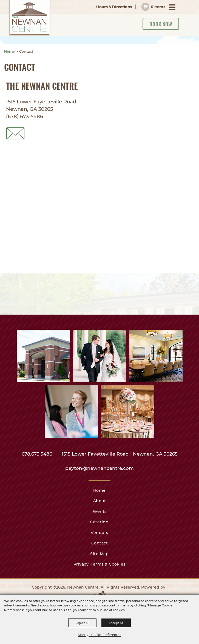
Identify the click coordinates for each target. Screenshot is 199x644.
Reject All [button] (82, 623)
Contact (100, 543)
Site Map (99, 554)
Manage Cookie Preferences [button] (99, 635)
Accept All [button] (116, 623)
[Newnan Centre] (30, 18)
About (100, 501)
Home (9, 51)
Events (99, 512)
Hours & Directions (114, 7)
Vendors (99, 533)
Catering (99, 522)
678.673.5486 (38, 454)
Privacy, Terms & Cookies (99, 564)
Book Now (161, 24)
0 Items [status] (158, 7)
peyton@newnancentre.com (99, 468)
